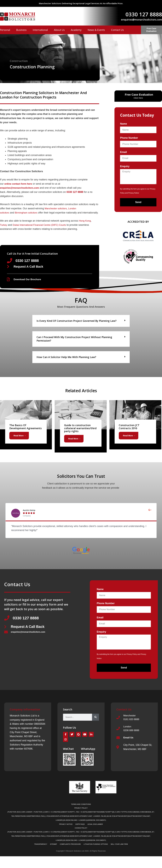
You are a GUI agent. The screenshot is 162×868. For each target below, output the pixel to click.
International (40, 30)
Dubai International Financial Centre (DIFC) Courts (41, 229)
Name (123, 124)
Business (21, 30)
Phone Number (129, 138)
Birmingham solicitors (27, 213)
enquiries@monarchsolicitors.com (142, 20)
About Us (59, 30)
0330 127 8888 (144, 14)
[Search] (95, 723)
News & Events (96, 30)
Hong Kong (85, 225)
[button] (81, 326)
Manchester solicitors (56, 208)
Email (123, 152)
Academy (76, 30)
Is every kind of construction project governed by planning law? (77, 326)
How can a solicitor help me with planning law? (66, 362)
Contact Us (117, 30)
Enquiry (125, 166)
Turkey (4, 229)
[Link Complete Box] (26, 430)
